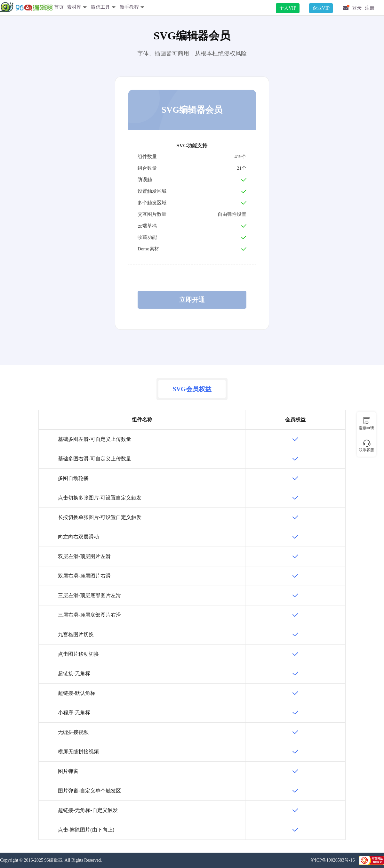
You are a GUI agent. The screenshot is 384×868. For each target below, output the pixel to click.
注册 (370, 8)
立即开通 (192, 300)
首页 (59, 7)
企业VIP (321, 8)
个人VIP (288, 8)
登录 (357, 8)
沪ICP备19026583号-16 (333, 860)
